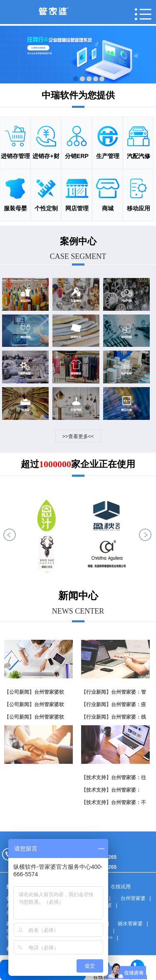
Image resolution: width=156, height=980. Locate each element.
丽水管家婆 (130, 924)
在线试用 (121, 887)
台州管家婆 (133, 898)
